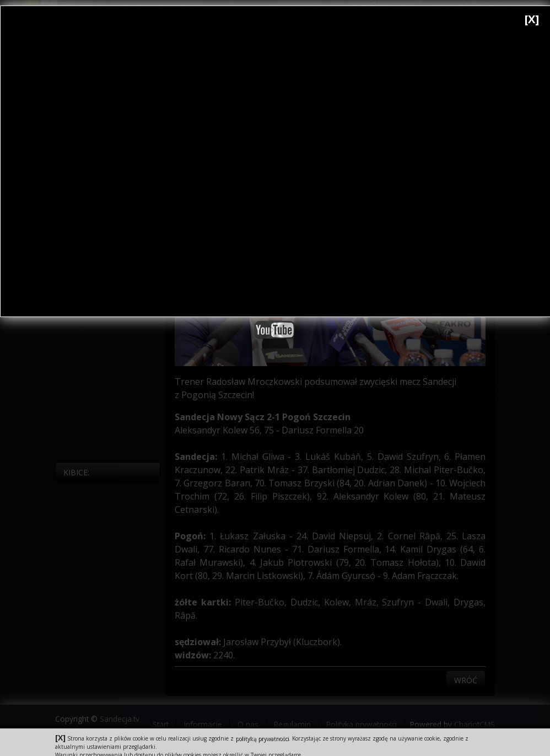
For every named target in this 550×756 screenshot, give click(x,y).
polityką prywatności (262, 738)
